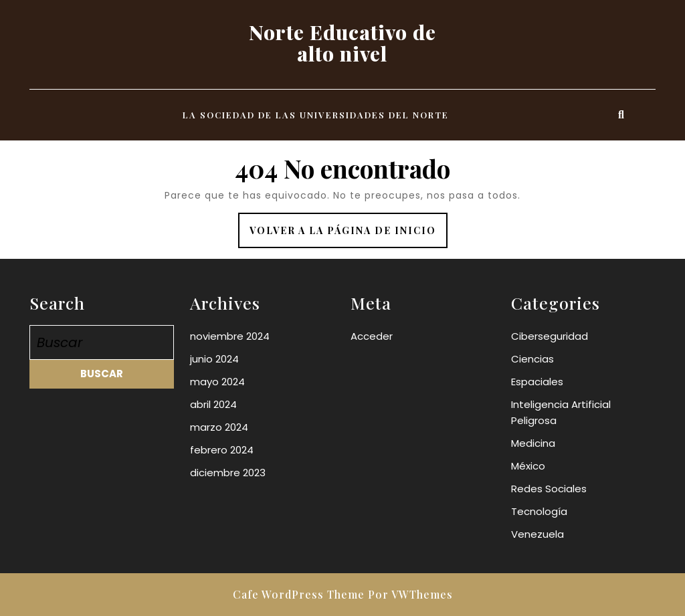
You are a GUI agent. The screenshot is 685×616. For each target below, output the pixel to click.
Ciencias (532, 359)
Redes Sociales (549, 489)
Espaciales (537, 382)
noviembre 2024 (230, 336)
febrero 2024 (222, 450)
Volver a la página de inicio (349, 235)
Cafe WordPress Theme (299, 594)
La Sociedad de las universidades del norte (316, 115)
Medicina (533, 443)
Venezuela (537, 534)
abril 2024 (213, 404)
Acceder (372, 336)
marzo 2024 (219, 427)
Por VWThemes (410, 594)
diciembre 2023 (228, 473)
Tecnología (539, 511)
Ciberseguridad (550, 336)
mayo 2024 (217, 382)
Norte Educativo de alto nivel (342, 43)
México (528, 466)
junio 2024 (214, 359)
